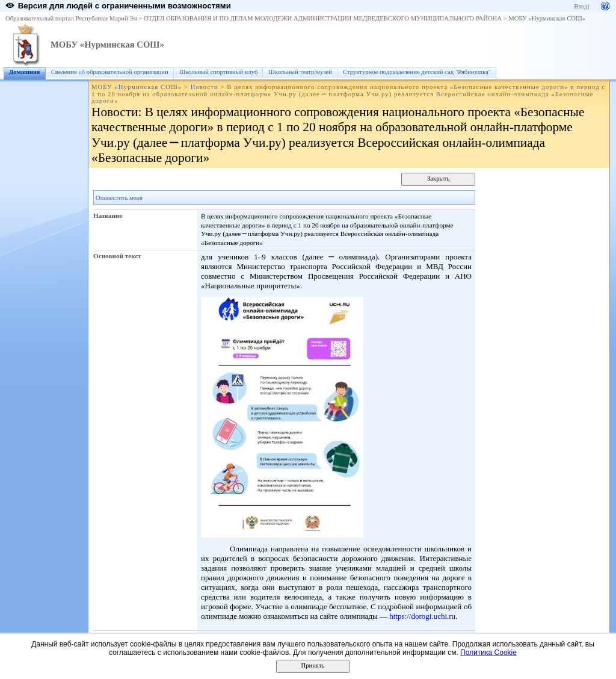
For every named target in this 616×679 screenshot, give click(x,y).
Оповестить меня (119, 198)
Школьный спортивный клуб (219, 72)
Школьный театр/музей (300, 72)
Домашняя (25, 72)
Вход (581, 6)
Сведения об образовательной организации (110, 72)
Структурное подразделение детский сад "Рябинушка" (417, 72)
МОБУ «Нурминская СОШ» (547, 18)
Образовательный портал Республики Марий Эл (71, 18)
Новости (205, 87)
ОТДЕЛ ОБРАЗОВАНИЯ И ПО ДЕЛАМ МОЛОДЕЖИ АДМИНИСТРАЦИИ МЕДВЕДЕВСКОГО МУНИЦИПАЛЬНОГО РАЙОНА (323, 18)
